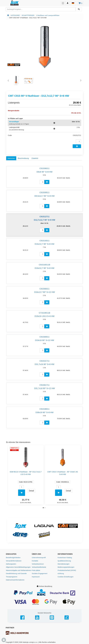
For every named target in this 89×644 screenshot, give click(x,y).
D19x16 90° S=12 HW (44, 340)
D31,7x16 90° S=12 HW (44, 388)
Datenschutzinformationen (15, 579)
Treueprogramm (12, 576)
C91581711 (44, 384)
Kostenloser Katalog (65, 557)
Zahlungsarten (11, 563)
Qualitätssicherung (64, 560)
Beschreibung (23, 158)
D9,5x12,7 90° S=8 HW (44, 195)
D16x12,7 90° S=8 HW (45, 243)
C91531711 (44, 360)
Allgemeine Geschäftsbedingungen (18, 566)
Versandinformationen (14, 560)
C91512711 (44, 216)
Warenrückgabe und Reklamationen (18, 569)
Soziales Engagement (39, 573)
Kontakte (35, 560)
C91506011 (44, 168)
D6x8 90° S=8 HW (45, 171)
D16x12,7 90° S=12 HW (44, 292)
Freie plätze (36, 569)
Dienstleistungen (64, 563)
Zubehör (35, 158)
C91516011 (44, 240)
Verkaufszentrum (38, 563)
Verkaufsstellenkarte (39, 566)
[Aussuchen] (79, 9)
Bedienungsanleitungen (66, 566)
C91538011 (44, 408)
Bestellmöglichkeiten (13, 557)
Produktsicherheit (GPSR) (67, 569)
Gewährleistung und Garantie (16, 573)
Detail (32, 490)
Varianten (11, 158)
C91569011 (44, 336)
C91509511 (44, 192)
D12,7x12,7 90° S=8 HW (44, 219)
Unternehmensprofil (39, 557)
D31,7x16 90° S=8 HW (45, 364)
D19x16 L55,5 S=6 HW (44, 316)
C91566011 (44, 288)
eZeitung (61, 573)
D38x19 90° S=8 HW (44, 412)
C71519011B (44, 312)
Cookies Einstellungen (65, 576)
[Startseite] (8, 15)
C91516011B (44, 264)
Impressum (36, 576)
